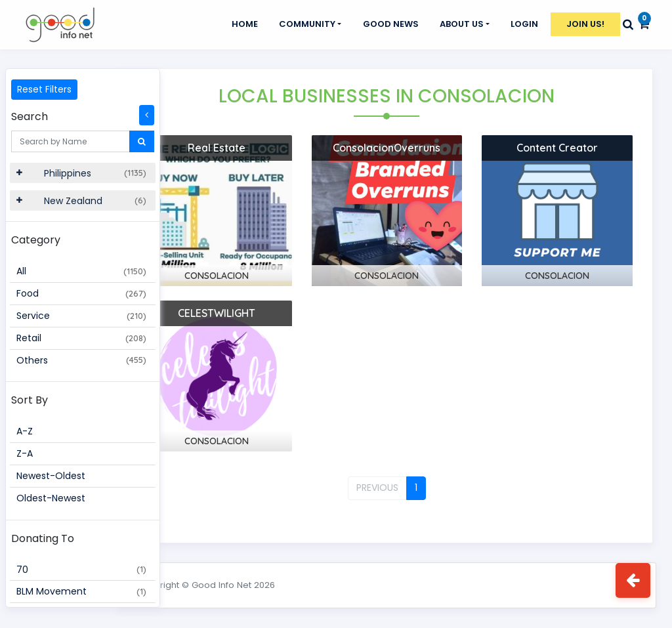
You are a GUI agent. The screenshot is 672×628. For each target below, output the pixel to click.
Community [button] (307, 24)
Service (81, 316)
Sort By (30, 400)
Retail (81, 338)
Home (245, 24)
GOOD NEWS (391, 24)
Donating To (43, 538)
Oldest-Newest (51, 498)
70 (81, 570)
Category (36, 240)
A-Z (25, 431)
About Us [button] (462, 24)
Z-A (25, 453)
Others (81, 360)
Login (524, 24)
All (81, 271)
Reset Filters (44, 89)
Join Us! (585, 24)
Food (81, 293)
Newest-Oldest (51, 476)
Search (30, 116)
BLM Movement (81, 591)
